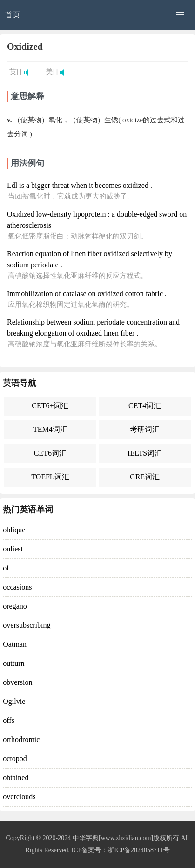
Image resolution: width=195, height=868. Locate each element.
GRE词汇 (145, 477)
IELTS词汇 (145, 453)
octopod (15, 759)
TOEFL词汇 (50, 477)
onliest (13, 549)
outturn (13, 663)
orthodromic (21, 739)
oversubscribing (27, 625)
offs (9, 720)
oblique (14, 530)
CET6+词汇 (50, 406)
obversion (17, 682)
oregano (15, 606)
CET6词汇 (50, 453)
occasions (17, 587)
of (6, 568)
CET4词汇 (145, 406)
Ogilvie (14, 701)
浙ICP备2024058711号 (138, 850)
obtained (16, 778)
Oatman (15, 644)
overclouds (19, 797)
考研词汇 (145, 429)
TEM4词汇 (50, 429)
